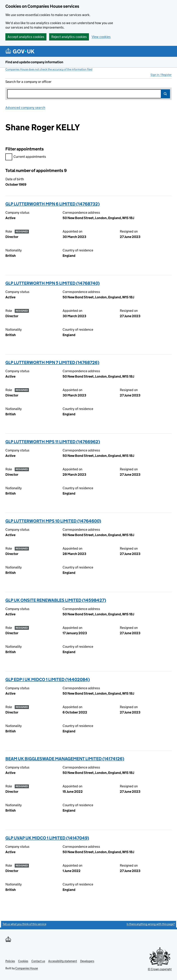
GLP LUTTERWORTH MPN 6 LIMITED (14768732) (53, 204)
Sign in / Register (161, 75)
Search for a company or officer (28, 82)
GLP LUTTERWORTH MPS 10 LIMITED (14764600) (53, 521)
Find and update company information (34, 62)
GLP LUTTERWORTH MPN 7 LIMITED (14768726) (52, 362)
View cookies (101, 37)
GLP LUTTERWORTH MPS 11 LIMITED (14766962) (53, 442)
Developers (87, 961)
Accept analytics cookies (26, 37)
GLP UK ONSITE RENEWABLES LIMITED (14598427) (56, 600)
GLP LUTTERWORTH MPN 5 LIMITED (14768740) (53, 283)
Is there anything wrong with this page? (151, 924)
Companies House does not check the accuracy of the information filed (49, 69)
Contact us (38, 961)
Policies (10, 961)
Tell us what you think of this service (24, 924)
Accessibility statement (63, 961)
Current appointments (26, 157)
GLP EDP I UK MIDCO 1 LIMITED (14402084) (48, 679)
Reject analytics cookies (69, 37)
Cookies (23, 961)
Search (166, 94)
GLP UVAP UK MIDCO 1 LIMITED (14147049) (47, 838)
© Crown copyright (160, 969)
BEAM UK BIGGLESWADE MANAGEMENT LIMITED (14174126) (65, 759)
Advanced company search (25, 108)
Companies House (27, 968)
